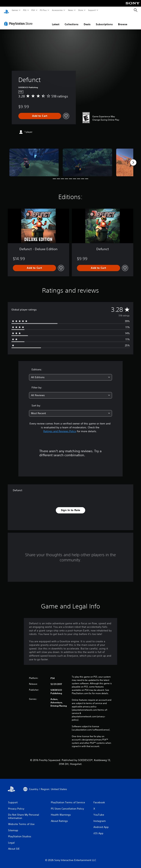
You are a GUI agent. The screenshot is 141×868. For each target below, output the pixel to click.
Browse (123, 21)
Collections (72, 21)
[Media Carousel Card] (34, 159)
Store (81, 10)
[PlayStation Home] (6, 10)
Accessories (57, 10)
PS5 (25, 10)
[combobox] (70, 374)
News (71, 10)
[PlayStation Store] (19, 20)
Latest (56, 21)
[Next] (133, 159)
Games (15, 10)
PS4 (33, 10)
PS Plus (43, 10)
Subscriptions (104, 21)
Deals (87, 21)
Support (92, 10)
